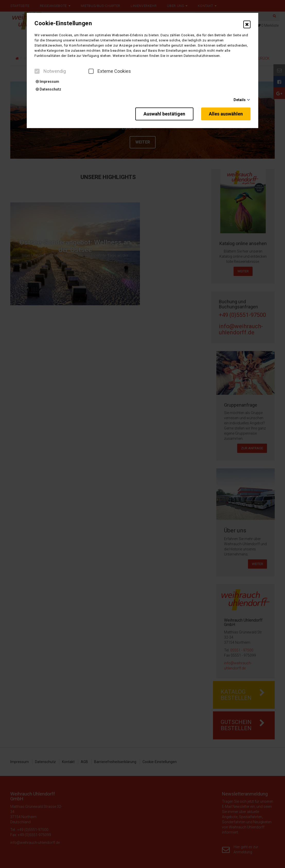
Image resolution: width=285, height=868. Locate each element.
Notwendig (50, 71)
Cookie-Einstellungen (63, 23)
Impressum (47, 82)
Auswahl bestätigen (164, 114)
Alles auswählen (226, 114)
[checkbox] (37, 71)
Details (240, 100)
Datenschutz (48, 89)
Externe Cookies (110, 71)
